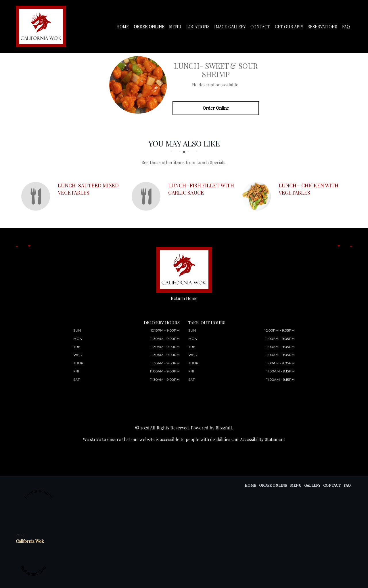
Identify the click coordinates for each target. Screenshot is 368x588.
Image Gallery (231, 27)
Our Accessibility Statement (258, 439)
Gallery (312, 485)
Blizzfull (224, 428)
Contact (261, 27)
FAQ (346, 27)
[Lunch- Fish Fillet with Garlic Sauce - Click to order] (147, 196)
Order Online (151, 27)
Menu (177, 27)
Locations (200, 27)
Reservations (323, 27)
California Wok (30, 541)
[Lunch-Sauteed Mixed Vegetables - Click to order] (37, 196)
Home (125, 27)
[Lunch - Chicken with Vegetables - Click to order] (258, 196)
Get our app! (289, 27)
